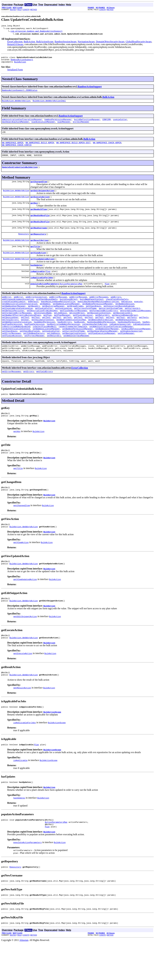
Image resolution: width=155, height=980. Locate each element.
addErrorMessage (58, 311)
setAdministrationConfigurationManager (111, 346)
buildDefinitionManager (87, 123)
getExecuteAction (40, 204)
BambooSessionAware (66, 42)
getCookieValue (63, 325)
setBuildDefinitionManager (136, 349)
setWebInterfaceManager (76, 357)
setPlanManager (126, 355)
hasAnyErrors (65, 341)
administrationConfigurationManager (22, 123)
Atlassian (24, 977)
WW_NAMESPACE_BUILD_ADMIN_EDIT (73, 147)
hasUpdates (36, 277)
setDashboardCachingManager (102, 352)
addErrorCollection (36, 311)
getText (25, 335)
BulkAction (29, 42)
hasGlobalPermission (129, 341)
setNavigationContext (74, 355)
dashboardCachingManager (16, 125)
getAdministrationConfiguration (20, 319)
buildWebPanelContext (92, 314)
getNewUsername (39, 237)
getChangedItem (39, 188)
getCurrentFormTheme (85, 325)
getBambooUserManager (14, 322)
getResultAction (39, 251)
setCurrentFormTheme (73, 352)
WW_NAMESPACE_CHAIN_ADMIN (107, 147)
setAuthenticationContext (16, 349)
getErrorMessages (11, 395)
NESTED (13, 10)
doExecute (127, 316)
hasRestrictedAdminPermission (63, 344)
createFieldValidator (14, 316)
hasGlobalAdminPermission (101, 341)
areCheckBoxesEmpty (47, 314)
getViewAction (38, 264)
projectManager (81, 125)
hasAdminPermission (45, 341)
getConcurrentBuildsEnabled (119, 322)
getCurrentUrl (132, 325)
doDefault (33, 316)
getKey (34, 211)
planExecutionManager (43, 125)
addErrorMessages (99, 311)
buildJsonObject (69, 314)
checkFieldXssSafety (117, 314)
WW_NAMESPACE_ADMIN (13, 147)
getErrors (28, 395)
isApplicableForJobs (42, 291)
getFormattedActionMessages (135, 327)
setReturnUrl (54, 357)
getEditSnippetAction (42, 197)
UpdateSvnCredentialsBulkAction (20, 173)
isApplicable (38, 284)
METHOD (34, 10)
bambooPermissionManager (58, 123)
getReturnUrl (102, 333)
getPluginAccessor (83, 333)
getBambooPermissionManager (98, 319)
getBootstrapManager (53, 322)
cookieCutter (120, 123)
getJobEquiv (60, 330)
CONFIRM (106, 123)
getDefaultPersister (13, 327)
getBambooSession (125, 319)
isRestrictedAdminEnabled (16, 346)
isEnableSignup (141, 344)
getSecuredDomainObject (125, 333)
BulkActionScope (45, 42)
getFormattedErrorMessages (17, 330)
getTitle (35, 257)
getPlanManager (62, 333)
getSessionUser (10, 335)
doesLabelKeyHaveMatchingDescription (98, 316)
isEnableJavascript (120, 344)
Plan (48, 284)
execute (138, 316)
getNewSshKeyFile (40, 224)
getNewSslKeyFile (40, 231)
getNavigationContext (99, 330)
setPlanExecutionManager (102, 355)
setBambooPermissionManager (78, 349)
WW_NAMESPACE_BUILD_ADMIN (40, 147)
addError (7, 311)
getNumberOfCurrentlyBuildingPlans (21, 333)
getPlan (47, 333)
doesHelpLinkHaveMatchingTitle (58, 316)
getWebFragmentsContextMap (71, 338)
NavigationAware (86, 42)
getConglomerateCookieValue (17, 325)
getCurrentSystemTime (111, 325)
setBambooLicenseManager (46, 349)
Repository (24, 244)
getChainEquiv (93, 322)
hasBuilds (79, 341)
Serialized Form (15, 71)
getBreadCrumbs (75, 322)
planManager (64, 125)
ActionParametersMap (71, 297)
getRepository (38, 244)
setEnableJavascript (131, 352)
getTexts (132, 335)
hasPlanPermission (12, 344)
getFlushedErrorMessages (73, 327)
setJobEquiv (53, 355)
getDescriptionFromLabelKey (42, 327)
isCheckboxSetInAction (95, 344)
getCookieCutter (44, 325)
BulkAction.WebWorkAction (16, 103)
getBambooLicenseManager (66, 319)
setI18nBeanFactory (34, 355)
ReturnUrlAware (15, 45)
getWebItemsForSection (101, 338)
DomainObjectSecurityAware (110, 42)
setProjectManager (34, 357)
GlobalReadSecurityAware (139, 42)
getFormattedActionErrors (103, 327)
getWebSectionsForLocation (17, 341)
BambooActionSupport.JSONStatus (20, 92)
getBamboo (45, 319)
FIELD (19, 10)
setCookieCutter (51, 352)
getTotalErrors (10, 338)
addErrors (116, 311)
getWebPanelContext (126, 338)
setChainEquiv (10, 352)
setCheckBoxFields (30, 352)
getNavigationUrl (122, 330)
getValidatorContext (43, 338)
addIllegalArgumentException (18, 314)
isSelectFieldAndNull (45, 346)
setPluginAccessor (12, 357)
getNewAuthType (39, 217)
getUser (25, 338)
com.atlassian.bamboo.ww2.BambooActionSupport (37, 32)
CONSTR (26, 10)
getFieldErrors (44, 395)
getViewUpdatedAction (42, 271)
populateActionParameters (45, 297)
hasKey (146, 341)
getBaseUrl (34, 322)
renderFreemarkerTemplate (73, 346)
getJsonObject (77, 330)
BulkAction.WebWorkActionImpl (49, 103)
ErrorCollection (15, 42)
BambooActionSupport (22, 61)
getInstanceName (43, 330)
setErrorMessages (11, 355)
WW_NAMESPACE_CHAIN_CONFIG (17, 150)
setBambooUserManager (107, 349)
